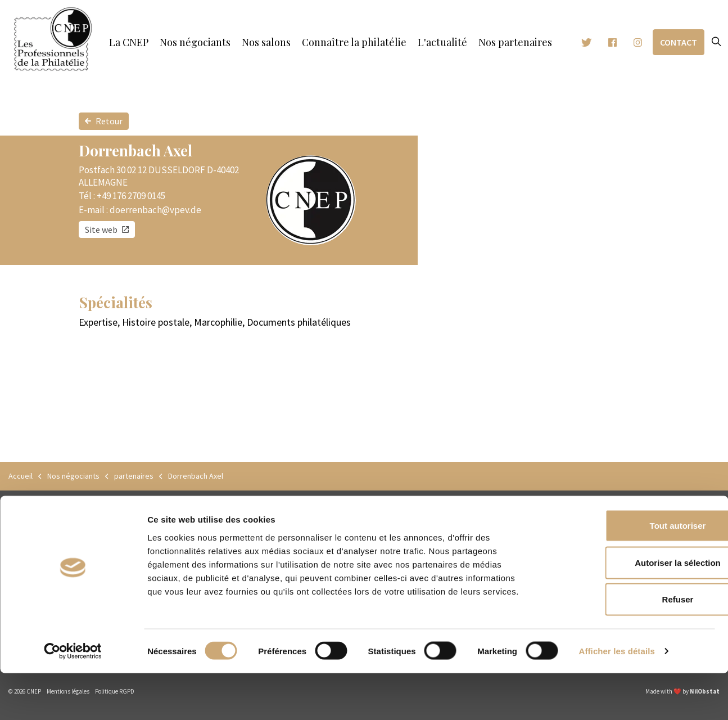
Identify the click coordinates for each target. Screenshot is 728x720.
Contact (679, 42)
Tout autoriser (634, 572)
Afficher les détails (617, 698)
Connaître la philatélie (354, 42)
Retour (104, 121)
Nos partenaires (515, 42)
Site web (107, 230)
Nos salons (266, 42)
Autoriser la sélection (634, 609)
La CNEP (129, 42)
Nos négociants (195, 42)
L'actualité (442, 42)
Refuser (634, 646)
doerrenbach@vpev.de (155, 210)
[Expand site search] (716, 42)
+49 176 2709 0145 (131, 196)
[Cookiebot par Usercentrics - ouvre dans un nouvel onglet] (73, 698)
